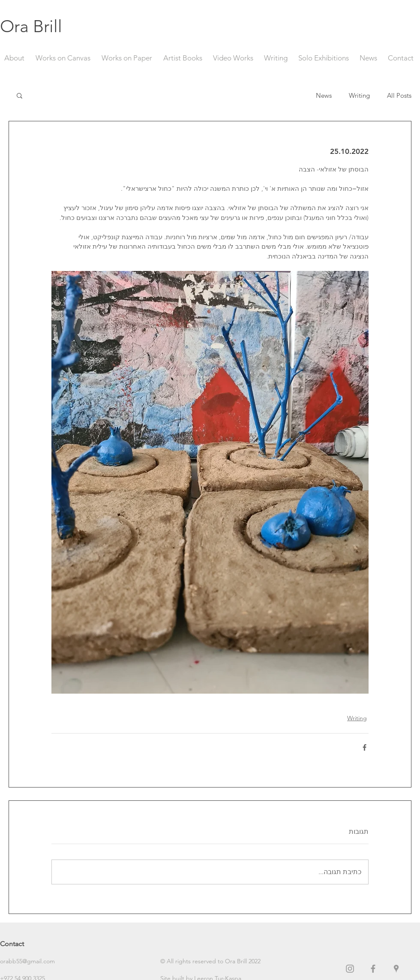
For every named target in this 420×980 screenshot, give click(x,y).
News (324, 95)
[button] (19, 95)
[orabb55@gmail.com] (30, 962)
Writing (359, 95)
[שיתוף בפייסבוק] (364, 747)
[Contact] (30, 944)
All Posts (399, 95)
